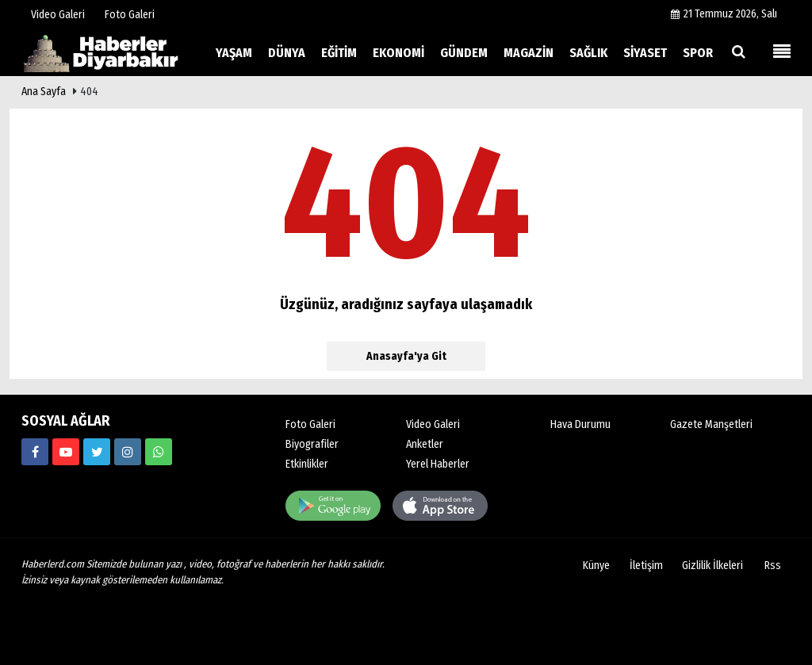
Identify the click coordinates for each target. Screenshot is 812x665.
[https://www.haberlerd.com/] (35, 452)
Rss (773, 566)
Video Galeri (433, 424)
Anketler (425, 444)
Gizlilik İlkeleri (712, 566)
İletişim (646, 566)
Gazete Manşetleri (711, 424)
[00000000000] (159, 452)
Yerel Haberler (438, 464)
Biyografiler (312, 444)
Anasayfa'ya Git (406, 356)
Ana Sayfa (44, 92)
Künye (596, 566)
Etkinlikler (307, 464)
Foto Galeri (310, 424)
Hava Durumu (580, 424)
